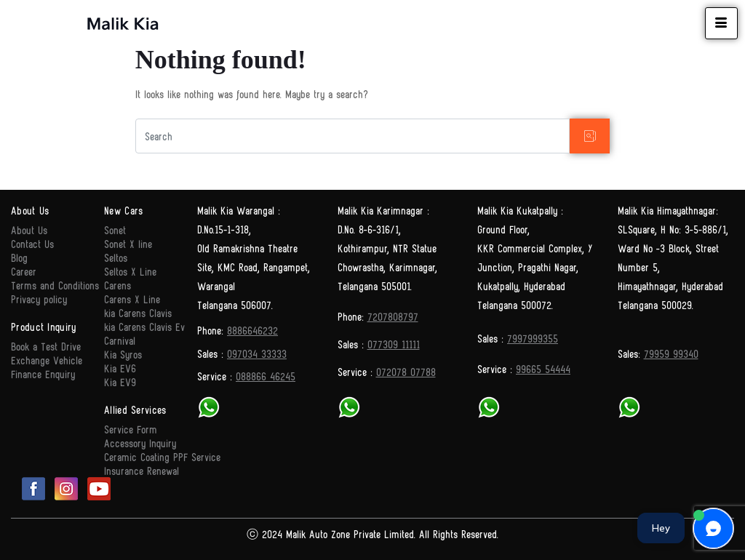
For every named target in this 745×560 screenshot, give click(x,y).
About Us (29, 229)
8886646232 (252, 330)
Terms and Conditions (55, 285)
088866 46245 (266, 376)
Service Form (131, 429)
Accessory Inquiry (140, 443)
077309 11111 (394, 344)
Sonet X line (128, 243)
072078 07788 (406, 371)
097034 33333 (257, 353)
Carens (117, 285)
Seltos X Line (130, 271)
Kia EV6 (120, 368)
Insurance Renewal (142, 470)
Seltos (116, 257)
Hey (661, 528)
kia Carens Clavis (138, 312)
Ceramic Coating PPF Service (162, 456)
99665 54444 (543, 368)
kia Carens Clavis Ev (144, 326)
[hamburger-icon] (721, 23)
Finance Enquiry (43, 373)
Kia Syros (123, 354)
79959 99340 (671, 353)
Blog (19, 257)
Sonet (115, 229)
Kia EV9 (120, 381)
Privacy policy (39, 299)
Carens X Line (132, 299)
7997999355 (533, 338)
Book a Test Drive (46, 346)
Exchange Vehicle (47, 360)
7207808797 (393, 316)
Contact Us (32, 243)
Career (24, 271)
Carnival (120, 340)
